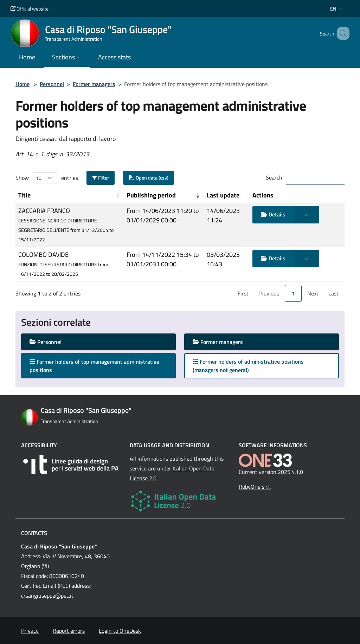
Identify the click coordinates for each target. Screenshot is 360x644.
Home (22, 84)
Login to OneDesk (120, 631)
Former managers (94, 84)
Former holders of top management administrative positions (94, 366)
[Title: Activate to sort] (70, 195)
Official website (30, 9)
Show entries (47, 178)
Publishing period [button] (151, 195)
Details (273, 214)
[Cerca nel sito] (341, 33)
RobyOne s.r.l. (255, 487)
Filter (101, 178)
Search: (275, 177)
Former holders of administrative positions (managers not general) (248, 366)
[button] (337, 9)
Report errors (69, 631)
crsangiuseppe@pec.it (47, 596)
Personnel (52, 84)
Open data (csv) (149, 178)
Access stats (114, 57)
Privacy (30, 631)
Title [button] (24, 195)
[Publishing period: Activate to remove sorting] (164, 195)
